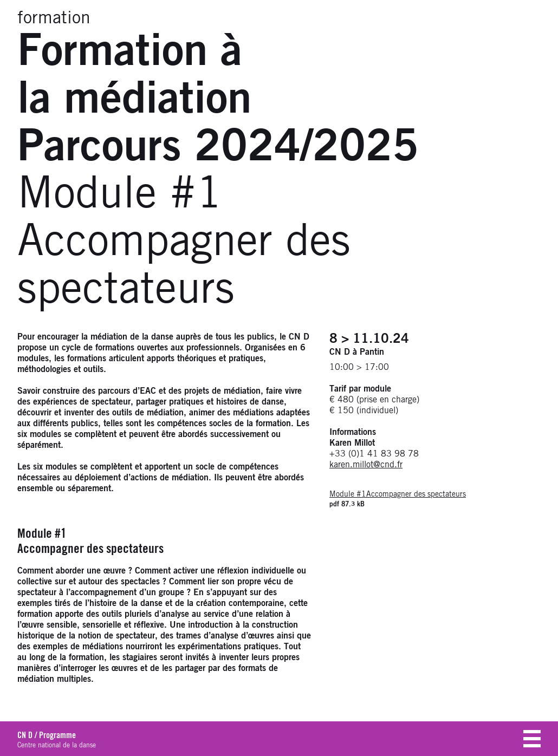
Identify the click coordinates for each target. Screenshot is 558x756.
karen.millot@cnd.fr (366, 465)
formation (54, 18)
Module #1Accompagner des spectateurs (398, 494)
